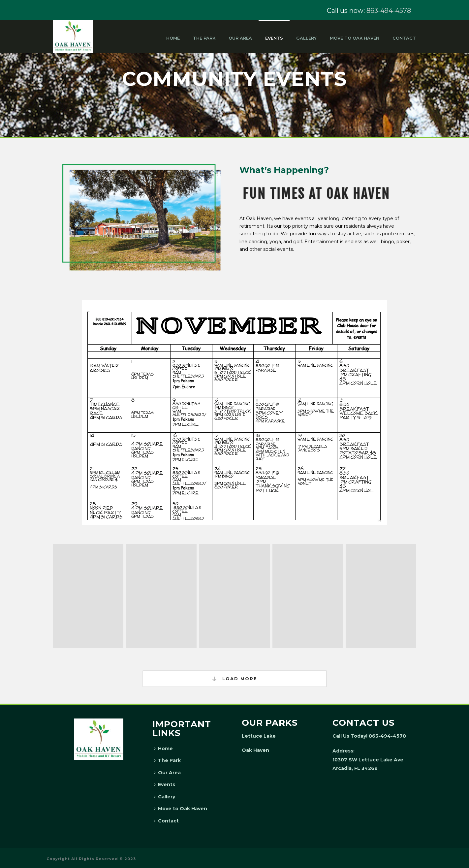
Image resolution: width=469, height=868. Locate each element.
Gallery (306, 38)
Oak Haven (255, 750)
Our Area (240, 38)
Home (173, 38)
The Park (204, 38)
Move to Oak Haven (355, 38)
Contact (404, 38)
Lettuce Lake (259, 736)
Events (274, 38)
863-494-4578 (389, 11)
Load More (235, 679)
